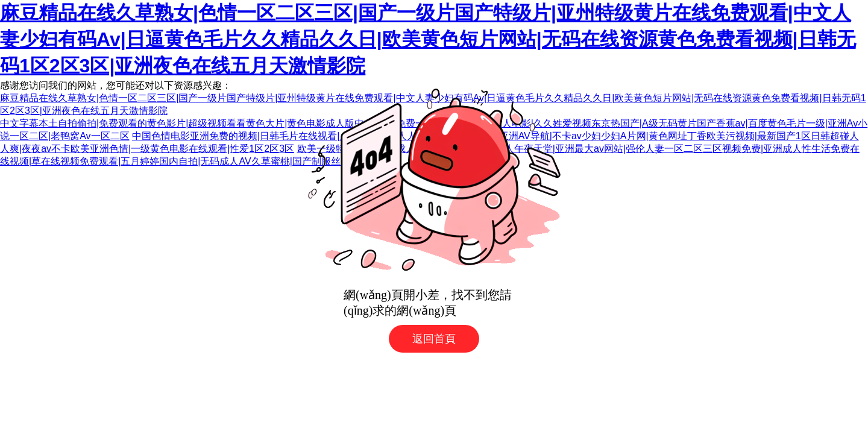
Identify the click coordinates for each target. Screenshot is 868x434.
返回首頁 (434, 339)
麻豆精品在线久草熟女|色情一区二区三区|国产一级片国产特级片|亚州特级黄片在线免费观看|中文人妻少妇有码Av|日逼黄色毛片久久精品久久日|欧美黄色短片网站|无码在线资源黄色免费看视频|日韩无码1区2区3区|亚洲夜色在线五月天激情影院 (428, 39)
